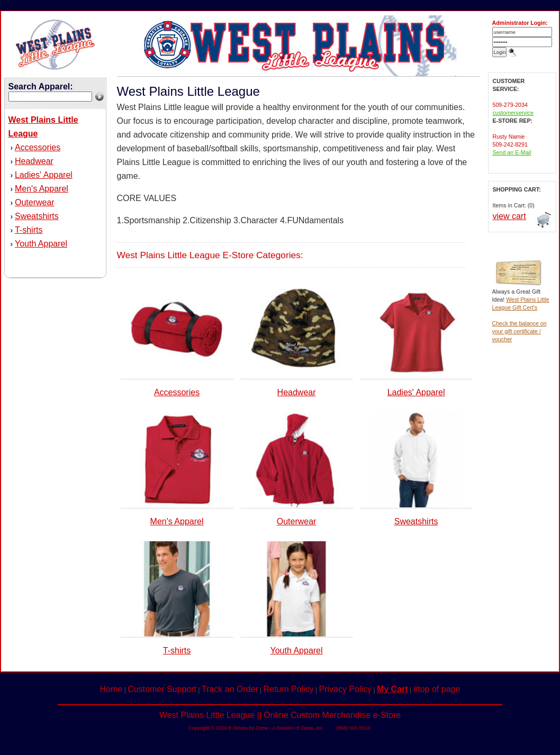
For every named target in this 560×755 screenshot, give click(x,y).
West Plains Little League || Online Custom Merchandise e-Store (280, 715)
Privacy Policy (346, 689)
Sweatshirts (37, 216)
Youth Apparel (41, 244)
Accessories (38, 147)
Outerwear (35, 202)
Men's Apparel (42, 189)
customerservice (513, 113)
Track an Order (230, 689)
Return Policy (289, 689)
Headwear (34, 161)
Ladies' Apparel (44, 175)
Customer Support (162, 689)
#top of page (436, 689)
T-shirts (29, 230)
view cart (509, 216)
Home (111, 689)
